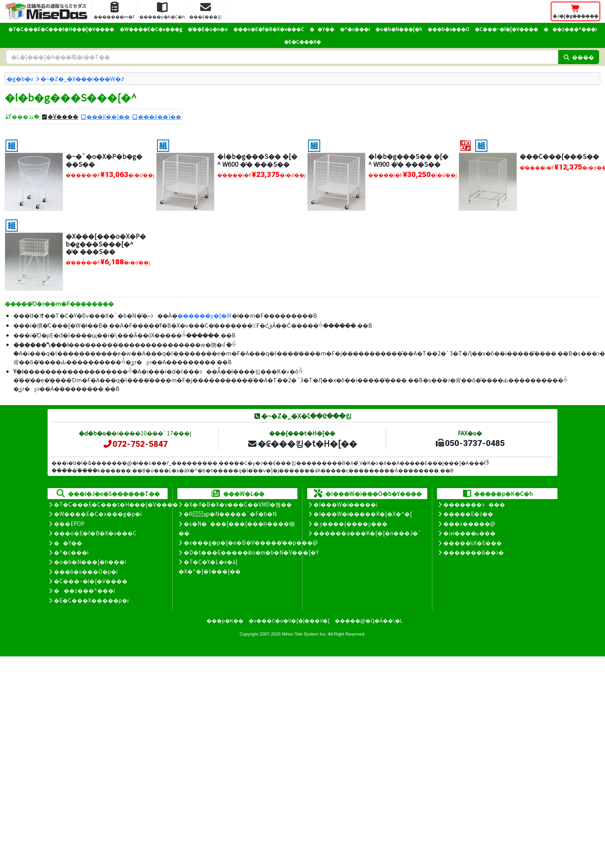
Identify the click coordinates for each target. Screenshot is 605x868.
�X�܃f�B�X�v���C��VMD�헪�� (238, 504)
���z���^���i (570, 29)
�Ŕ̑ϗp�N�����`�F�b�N (230, 514)
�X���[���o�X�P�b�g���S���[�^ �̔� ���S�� (106, 243)
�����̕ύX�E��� (473, 543)
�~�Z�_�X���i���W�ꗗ (82, 78)
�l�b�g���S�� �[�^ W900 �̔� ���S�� (408, 160)
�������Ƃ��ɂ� (474, 552)
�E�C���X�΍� (302, 41)
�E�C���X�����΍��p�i (91, 600)
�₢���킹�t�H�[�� (302, 443)
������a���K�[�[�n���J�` (367, 533)
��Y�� (322, 29)
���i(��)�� (108, 116)
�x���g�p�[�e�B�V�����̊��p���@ (251, 542)
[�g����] (12, 145)
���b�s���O (448, 29)
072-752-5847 (135, 444)
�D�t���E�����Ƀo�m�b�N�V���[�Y (251, 552)
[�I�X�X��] (466, 145)
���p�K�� (225, 620)
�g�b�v (20, 78)
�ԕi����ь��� (469, 533)
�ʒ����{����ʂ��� (350, 523)
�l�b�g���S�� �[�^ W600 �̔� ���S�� (257, 160)
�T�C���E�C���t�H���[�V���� (61, 29)
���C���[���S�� (559, 156)
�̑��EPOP (69, 523)
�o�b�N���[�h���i (90, 562)
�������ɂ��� (474, 504)
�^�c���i (355, 29)
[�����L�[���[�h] (282, 57)
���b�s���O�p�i (86, 571)
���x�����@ (469, 523)
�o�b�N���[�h (399, 29)
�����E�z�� (468, 514)
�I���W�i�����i (345, 504)
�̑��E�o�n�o (208, 29)
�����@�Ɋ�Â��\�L (369, 620)
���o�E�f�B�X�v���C (269, 29)
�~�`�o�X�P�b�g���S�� (104, 160)
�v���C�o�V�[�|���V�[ (289, 620)
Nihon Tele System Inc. (304, 634)
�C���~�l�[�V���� (506, 29)
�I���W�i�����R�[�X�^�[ (363, 514)
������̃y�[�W (205, 315)
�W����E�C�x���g (151, 29)
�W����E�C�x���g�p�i (98, 514)
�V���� (63, 116)
